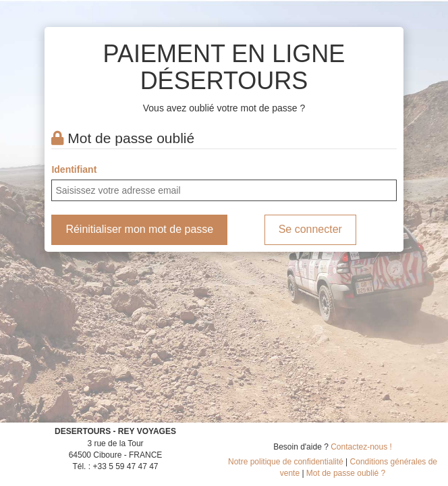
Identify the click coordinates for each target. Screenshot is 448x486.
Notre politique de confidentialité (286, 462)
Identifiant (74, 169)
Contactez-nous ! (361, 447)
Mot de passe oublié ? (346, 473)
